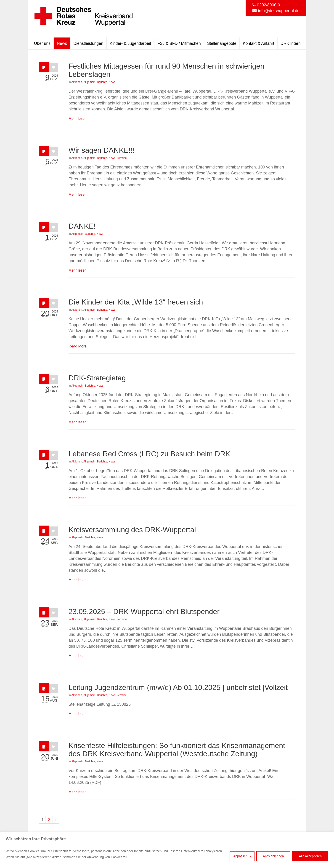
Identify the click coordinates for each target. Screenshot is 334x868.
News (112, 82)
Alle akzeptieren (310, 856)
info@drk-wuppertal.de (279, 11)
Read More (78, 346)
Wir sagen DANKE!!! (102, 150)
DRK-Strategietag (97, 378)
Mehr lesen (78, 119)
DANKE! (82, 226)
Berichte (102, 82)
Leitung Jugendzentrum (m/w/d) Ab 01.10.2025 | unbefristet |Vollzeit (178, 687)
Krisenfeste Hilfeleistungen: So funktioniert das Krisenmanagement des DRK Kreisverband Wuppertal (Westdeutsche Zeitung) (177, 750)
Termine (122, 158)
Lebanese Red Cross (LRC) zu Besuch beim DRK (149, 454)
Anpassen (240, 856)
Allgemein (89, 82)
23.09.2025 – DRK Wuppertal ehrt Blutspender (144, 612)
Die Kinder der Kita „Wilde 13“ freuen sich (136, 302)
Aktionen (77, 82)
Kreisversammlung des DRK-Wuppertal (132, 530)
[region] (167, 850)
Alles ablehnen (273, 856)
